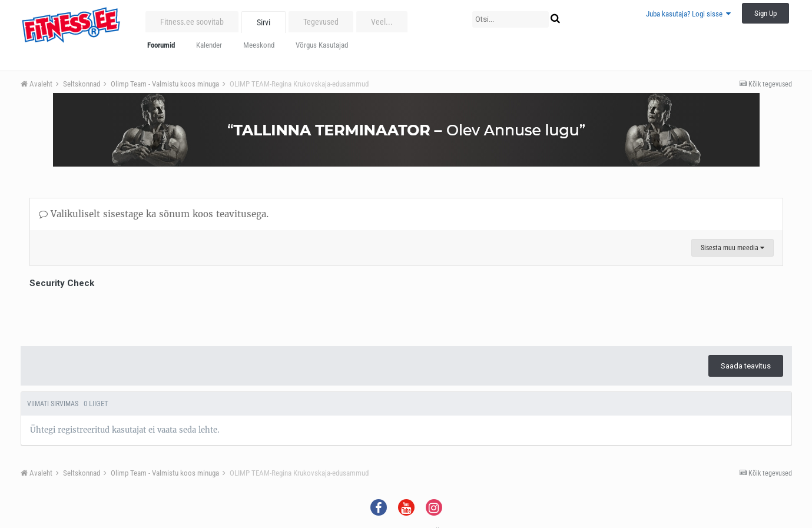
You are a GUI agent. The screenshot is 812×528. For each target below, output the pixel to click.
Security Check (62, 283)
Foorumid (161, 45)
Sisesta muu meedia (733, 248)
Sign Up (765, 13)
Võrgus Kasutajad (322, 45)
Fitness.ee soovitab (192, 22)
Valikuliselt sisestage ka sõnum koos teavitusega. (154, 214)
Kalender (209, 45)
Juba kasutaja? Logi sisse (688, 14)
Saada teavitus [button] (746, 366)
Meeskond (259, 45)
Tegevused (321, 22)
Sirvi (264, 22)
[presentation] (119, 314)
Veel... (382, 22)
